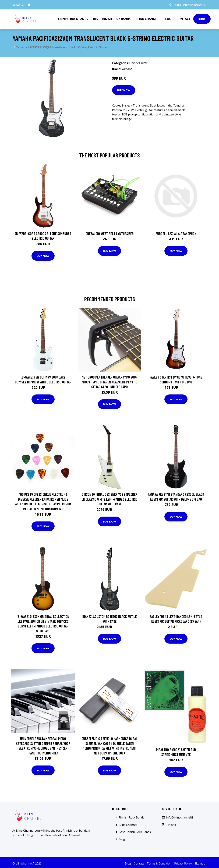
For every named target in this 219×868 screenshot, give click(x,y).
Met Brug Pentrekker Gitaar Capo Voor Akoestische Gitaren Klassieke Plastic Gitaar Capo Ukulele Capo (110, 381)
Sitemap (200, 863)
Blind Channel (147, 19)
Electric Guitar (138, 62)
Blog (167, 19)
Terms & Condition (159, 863)
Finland (174, 5)
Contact (184, 19)
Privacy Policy (183, 863)
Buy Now (124, 89)
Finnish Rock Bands (73, 19)
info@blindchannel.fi (192, 5)
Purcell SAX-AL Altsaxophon (176, 233)
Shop (202, 19)
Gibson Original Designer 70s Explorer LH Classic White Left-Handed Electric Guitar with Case (109, 498)
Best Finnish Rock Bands (112, 19)
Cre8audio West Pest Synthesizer (110, 233)
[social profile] (29, 5)
